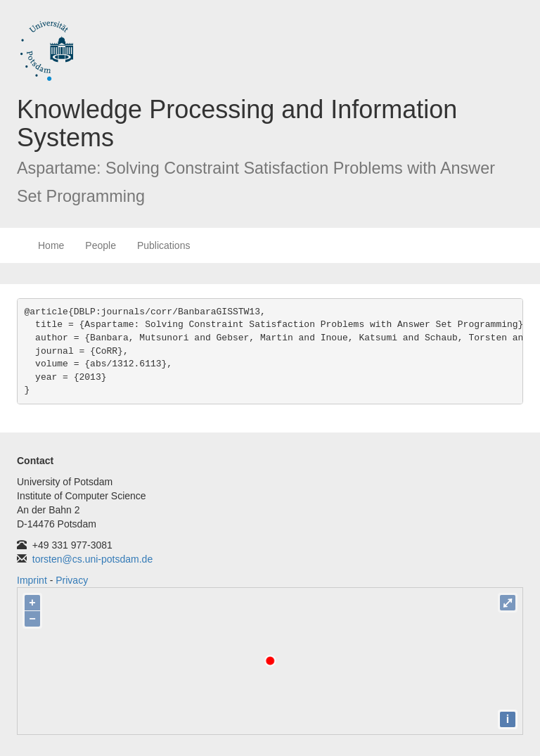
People (101, 245)
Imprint (32, 580)
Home (51, 245)
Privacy (72, 580)
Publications (164, 245)
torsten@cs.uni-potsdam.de (92, 559)
